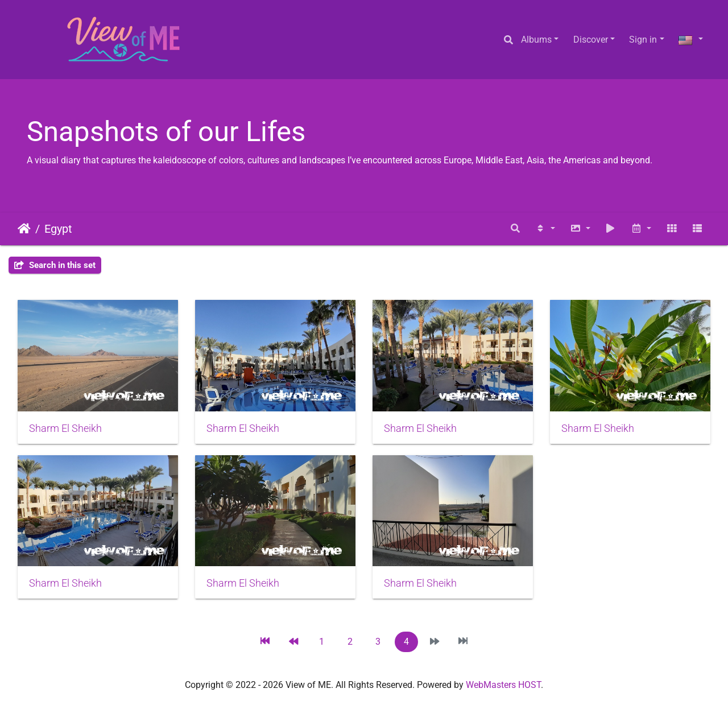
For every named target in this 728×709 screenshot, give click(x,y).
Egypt (58, 229)
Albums (536, 40)
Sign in (643, 40)
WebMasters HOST (503, 685)
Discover (591, 40)
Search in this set (55, 265)
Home (24, 229)
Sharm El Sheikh (65, 428)
